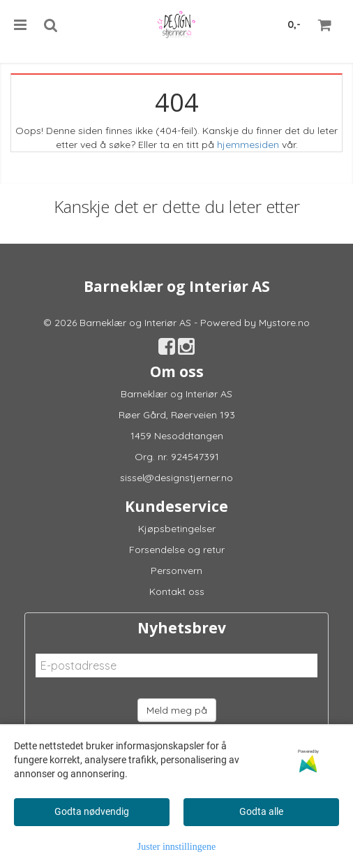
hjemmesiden (248, 145)
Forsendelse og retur (177, 550)
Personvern (176, 571)
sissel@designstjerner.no (176, 478)
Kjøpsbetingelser (177, 529)
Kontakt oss (177, 591)
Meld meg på (177, 710)
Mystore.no (284, 323)
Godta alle (261, 811)
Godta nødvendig (92, 811)
